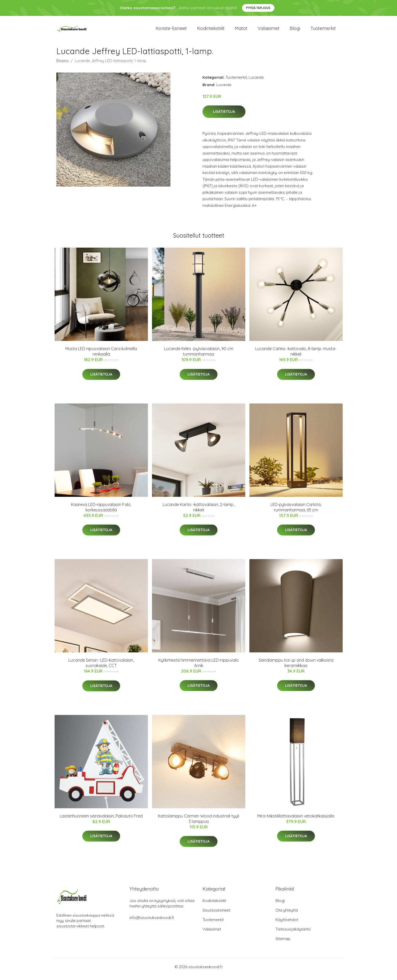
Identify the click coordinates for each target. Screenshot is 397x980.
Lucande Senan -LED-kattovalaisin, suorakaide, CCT (101, 667)
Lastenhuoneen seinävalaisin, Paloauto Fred (101, 820)
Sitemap (283, 943)
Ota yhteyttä (287, 915)
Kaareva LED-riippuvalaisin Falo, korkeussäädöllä (101, 512)
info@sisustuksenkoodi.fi (152, 922)
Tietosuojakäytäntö (293, 933)
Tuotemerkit (323, 31)
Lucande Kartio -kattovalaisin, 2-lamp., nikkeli (199, 512)
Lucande (256, 82)
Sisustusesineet (216, 915)
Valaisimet (268, 31)
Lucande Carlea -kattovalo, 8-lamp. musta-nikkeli (296, 356)
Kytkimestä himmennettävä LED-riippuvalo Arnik (199, 667)
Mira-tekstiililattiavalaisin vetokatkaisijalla (296, 820)
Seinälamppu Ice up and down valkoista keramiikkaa (296, 667)
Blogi (295, 31)
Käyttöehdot (287, 924)
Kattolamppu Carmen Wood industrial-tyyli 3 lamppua (199, 823)
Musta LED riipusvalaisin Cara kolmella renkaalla (101, 356)
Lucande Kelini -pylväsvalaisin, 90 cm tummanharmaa (199, 356)
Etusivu (63, 65)
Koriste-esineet (171, 31)
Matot (241, 31)
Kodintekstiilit (211, 31)
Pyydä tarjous (258, 8)
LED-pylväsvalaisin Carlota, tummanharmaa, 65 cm (296, 512)
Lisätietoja (224, 116)
